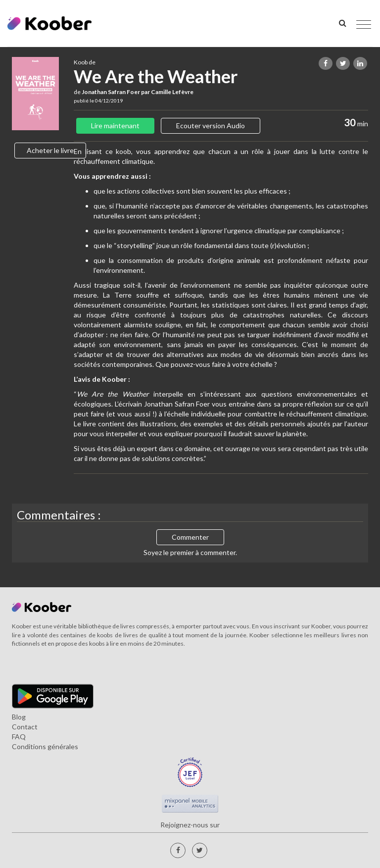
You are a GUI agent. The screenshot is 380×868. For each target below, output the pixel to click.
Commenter (190, 537)
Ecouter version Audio (211, 126)
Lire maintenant (115, 126)
